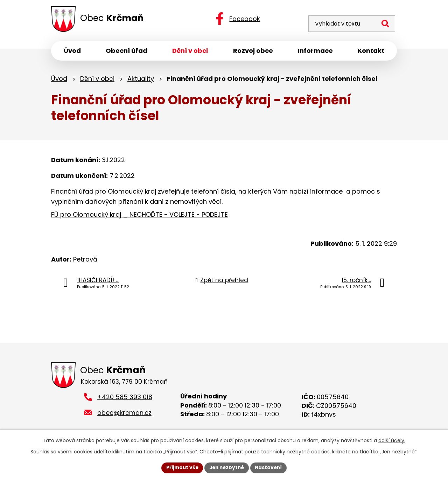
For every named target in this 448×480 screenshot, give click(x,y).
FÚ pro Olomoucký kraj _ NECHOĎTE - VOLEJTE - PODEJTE (139, 216)
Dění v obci (97, 80)
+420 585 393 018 (125, 399)
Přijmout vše (180, 467)
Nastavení (270, 467)
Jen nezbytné (227, 467)
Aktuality (141, 80)
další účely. (392, 440)
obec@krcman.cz (124, 414)
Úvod (59, 80)
